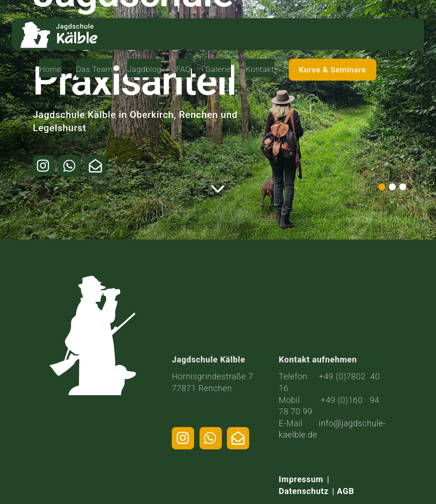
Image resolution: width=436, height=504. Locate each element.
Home (112, 29)
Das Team (153, 34)
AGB (346, 491)
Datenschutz (304, 491)
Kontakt (318, 29)
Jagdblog (200, 29)
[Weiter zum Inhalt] (218, 191)
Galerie (275, 29)
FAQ (240, 29)
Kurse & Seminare (383, 35)
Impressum (301, 479)
